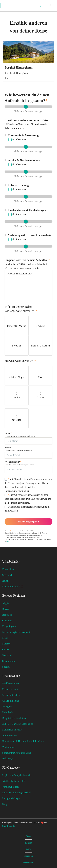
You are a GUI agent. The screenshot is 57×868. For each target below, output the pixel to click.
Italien (5, 581)
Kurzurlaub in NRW (12, 730)
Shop (5, 804)
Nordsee (6, 644)
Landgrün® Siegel (11, 798)
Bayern (6, 609)
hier (8, 542)
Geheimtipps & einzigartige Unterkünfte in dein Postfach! (27, 509)
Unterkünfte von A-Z (13, 586)
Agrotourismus (10, 735)
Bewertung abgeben (29, 522)
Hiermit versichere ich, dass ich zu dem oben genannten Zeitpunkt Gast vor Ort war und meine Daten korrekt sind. (28, 499)
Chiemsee (7, 621)
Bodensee (7, 615)
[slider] (26, 107)
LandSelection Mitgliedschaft (17, 793)
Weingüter (7, 707)
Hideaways (8, 759)
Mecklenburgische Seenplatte (17, 632)
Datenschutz (28, 862)
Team (28, 836)
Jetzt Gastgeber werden (14, 781)
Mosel (5, 638)
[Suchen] (41, 5)
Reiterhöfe (7, 712)
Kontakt (28, 843)
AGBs (28, 849)
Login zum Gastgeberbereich (16, 775)
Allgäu (6, 603)
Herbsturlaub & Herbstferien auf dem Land (23, 741)
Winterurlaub (9, 747)
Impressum (28, 856)
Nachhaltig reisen (11, 683)
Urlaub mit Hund (11, 701)
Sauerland (7, 655)
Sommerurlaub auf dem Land (17, 753)
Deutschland (8, 569)
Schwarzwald (9, 661)
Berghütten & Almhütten (14, 718)
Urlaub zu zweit (10, 689)
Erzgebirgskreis (10, 626)
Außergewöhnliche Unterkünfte (18, 724)
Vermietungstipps (11, 787)
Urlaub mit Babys (11, 695)
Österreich (7, 575)
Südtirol (6, 667)
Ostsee (6, 649)
